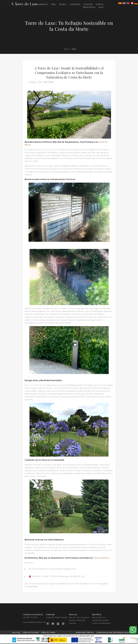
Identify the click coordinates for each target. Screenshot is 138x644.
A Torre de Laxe (35, 385)
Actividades (75, 4)
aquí (78, 617)
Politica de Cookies (48, 632)
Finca (54, 4)
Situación (88, 4)
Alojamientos (42, 4)
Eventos (100, 4)
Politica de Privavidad (31, 632)
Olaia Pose (90, 632)
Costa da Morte (47, 150)
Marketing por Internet (122, 632)
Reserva (63, 4)
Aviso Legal (16, 632)
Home (66, 49)
